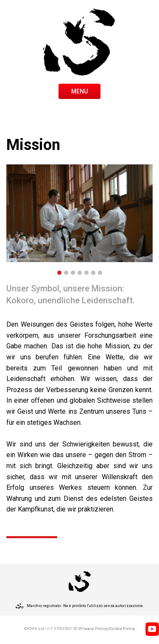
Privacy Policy (93, 629)
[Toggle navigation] (79, 90)
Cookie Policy (122, 629)
